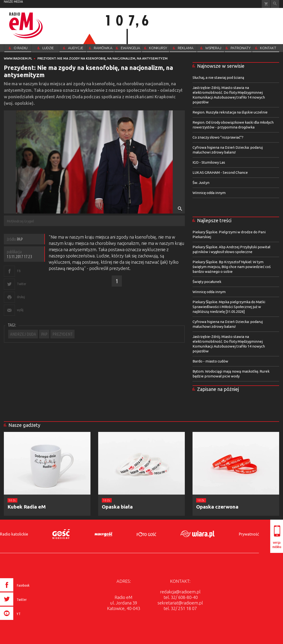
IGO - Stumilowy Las (209, 162)
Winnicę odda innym (209, 193)
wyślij (20, 310)
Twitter (22, 284)
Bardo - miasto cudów (210, 361)
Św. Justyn (201, 183)
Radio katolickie (14, 534)
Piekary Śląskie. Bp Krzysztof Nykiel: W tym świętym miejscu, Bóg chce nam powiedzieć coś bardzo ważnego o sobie (232, 267)
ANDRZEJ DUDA (23, 334)
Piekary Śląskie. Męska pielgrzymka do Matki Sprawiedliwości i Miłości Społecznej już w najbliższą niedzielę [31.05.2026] (229, 307)
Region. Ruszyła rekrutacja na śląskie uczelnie (230, 112)
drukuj (21, 297)
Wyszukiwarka (275, 4)
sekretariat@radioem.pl (180, 603)
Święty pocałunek (207, 282)
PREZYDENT (62, 334)
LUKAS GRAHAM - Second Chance (220, 172)
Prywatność (249, 534)
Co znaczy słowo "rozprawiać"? (218, 137)
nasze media (13, 2)
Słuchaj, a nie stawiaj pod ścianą (218, 77)
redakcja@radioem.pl (180, 592)
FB (19, 271)
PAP (44, 334)
